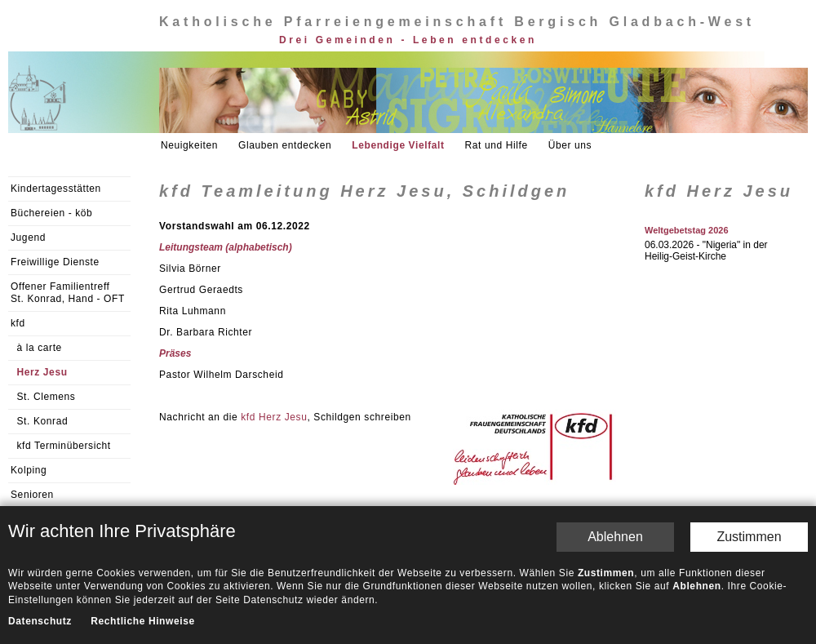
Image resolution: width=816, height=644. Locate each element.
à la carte (40, 348)
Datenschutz (40, 481)
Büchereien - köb (51, 213)
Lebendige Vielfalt (398, 145)
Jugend (28, 238)
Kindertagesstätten (56, 189)
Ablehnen (615, 395)
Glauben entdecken (285, 145)
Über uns (570, 145)
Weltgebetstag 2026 (687, 230)
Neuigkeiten (189, 145)
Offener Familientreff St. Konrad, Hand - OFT (68, 293)
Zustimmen (749, 395)
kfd (18, 323)
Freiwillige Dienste (55, 262)
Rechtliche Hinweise (142, 481)
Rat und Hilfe (497, 145)
